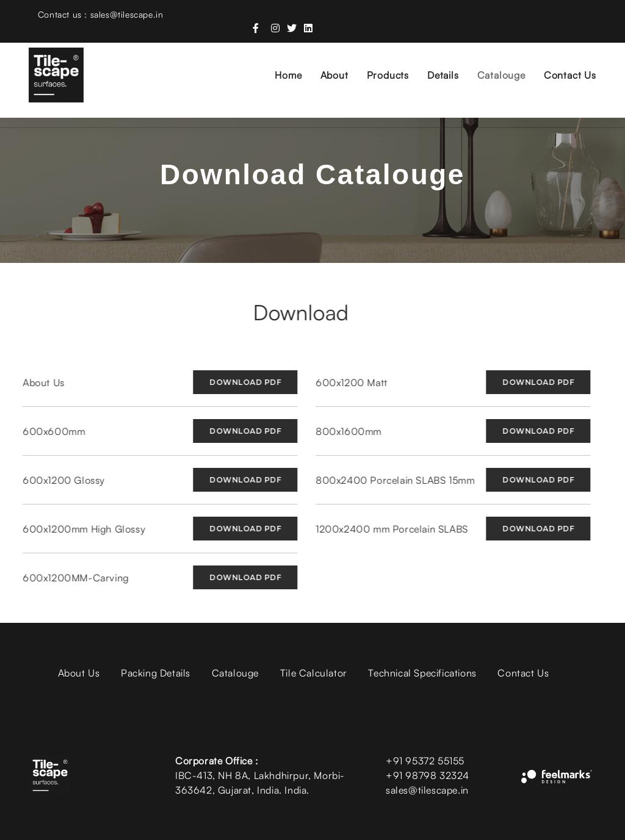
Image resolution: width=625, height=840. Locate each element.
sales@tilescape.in (427, 790)
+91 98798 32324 (428, 775)
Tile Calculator (314, 673)
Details (434, 59)
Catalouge (492, 59)
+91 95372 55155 (425, 761)
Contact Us (561, 59)
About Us (79, 673)
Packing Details (156, 673)
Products (379, 59)
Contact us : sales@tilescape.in (100, 16)
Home (280, 59)
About (325, 59)
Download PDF (236, 382)
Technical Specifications (422, 673)
